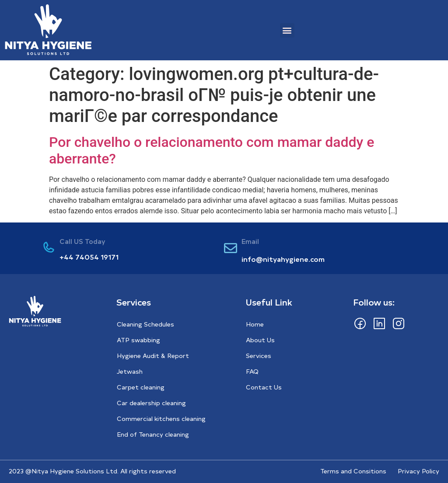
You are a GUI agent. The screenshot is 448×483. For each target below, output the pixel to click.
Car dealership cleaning (151, 403)
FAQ (252, 371)
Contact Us (264, 387)
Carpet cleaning (141, 387)
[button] (287, 30)
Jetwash (130, 371)
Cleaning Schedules (145, 324)
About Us (260, 340)
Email (250, 241)
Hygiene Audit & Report (153, 356)
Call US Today (82, 241)
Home (255, 324)
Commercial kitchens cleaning (161, 419)
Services (259, 356)
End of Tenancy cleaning (153, 434)
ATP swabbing (138, 340)
